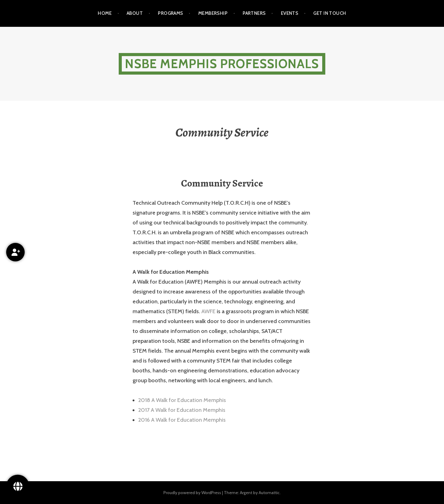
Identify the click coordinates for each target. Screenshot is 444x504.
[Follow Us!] (18, 486)
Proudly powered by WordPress (192, 493)
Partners (254, 13)
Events (290, 13)
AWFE (208, 311)
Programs (171, 13)
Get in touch (330, 13)
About (135, 13)
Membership (213, 13)
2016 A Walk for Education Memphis (182, 420)
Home (105, 13)
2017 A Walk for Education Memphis (182, 410)
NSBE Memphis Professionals (222, 64)
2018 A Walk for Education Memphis (182, 400)
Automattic (269, 493)
